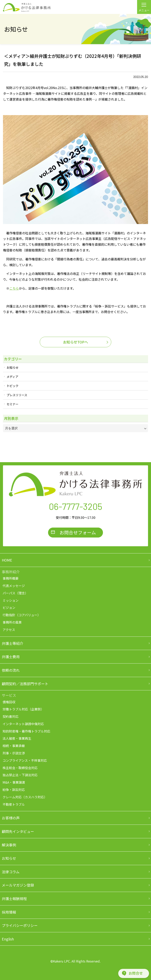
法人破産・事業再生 (17, 738)
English (8, 939)
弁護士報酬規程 (14, 898)
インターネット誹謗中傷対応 (23, 724)
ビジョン (9, 607)
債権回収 (9, 702)
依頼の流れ (11, 670)
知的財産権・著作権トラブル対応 (26, 731)
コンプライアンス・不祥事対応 (25, 760)
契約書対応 (11, 716)
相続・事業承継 (14, 746)
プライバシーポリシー (20, 925)
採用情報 (9, 912)
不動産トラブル (14, 804)
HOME (7, 560)
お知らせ (13, 367)
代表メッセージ (14, 586)
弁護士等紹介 (13, 643)
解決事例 (9, 845)
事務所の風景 (12, 622)
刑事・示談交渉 (14, 753)
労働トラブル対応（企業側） (23, 709)
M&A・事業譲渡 (14, 782)
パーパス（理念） (15, 593)
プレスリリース (17, 395)
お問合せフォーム (78, 532)
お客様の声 (11, 818)
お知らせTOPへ (75, 342)
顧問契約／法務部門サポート (25, 684)
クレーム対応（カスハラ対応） (25, 797)
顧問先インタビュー (18, 831)
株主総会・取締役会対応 (20, 768)
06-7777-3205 (76, 506)
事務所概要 (11, 578)
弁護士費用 (11, 657)
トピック (13, 386)
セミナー (13, 404)
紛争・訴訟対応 (14, 790)
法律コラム (11, 872)
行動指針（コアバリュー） (22, 615)
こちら (14, 288)
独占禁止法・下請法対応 (20, 775)
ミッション (11, 600)
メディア (12, 377)
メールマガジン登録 (18, 885)
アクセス (9, 630)
